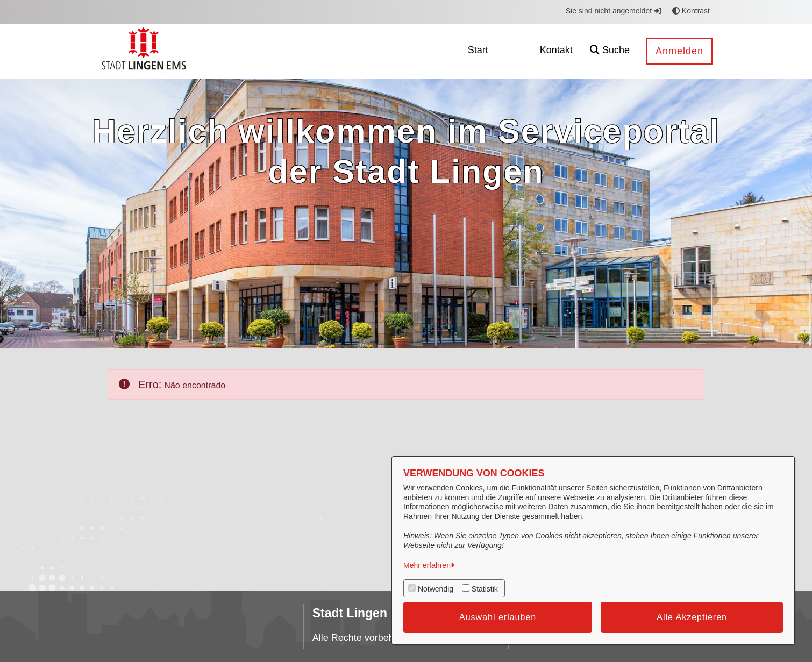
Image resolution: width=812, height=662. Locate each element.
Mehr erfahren (427, 565)
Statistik (485, 589)
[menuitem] (478, 51)
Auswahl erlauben (498, 617)
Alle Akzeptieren (692, 617)
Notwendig (436, 589)
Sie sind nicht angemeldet (614, 11)
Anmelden (679, 51)
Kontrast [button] (691, 11)
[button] (610, 51)
